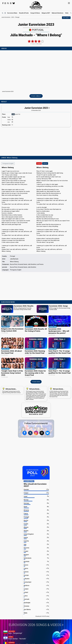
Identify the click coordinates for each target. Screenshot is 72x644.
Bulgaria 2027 (46, 13)
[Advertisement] (36, 141)
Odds (67, 13)
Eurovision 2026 (36, 625)
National (58, 13)
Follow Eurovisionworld (36, 423)
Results (24, 13)
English (39, 163)
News (12, 13)
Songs (35, 13)
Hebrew (45, 163)
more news (36, 382)
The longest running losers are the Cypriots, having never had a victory (12, 390)
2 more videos (36, 96)
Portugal (36, 30)
